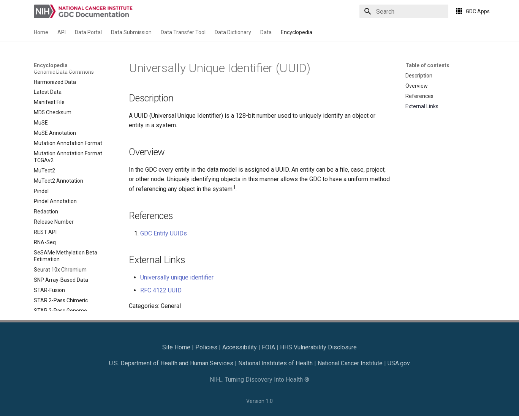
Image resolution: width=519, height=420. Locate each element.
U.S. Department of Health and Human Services (171, 363)
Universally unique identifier (177, 277)
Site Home (176, 347)
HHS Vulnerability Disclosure (318, 347)
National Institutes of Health (275, 363)
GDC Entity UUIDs (164, 233)
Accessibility (240, 347)
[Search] (404, 11)
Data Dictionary (233, 32)
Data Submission (131, 32)
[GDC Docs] (84, 11)
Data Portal (88, 32)
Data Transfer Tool (183, 32)
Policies (206, 347)
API (62, 32)
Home (41, 32)
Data (266, 32)
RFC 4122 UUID (161, 290)
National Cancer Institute (350, 363)
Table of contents (427, 65)
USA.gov (399, 363)
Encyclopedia (297, 32)
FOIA (268, 347)
